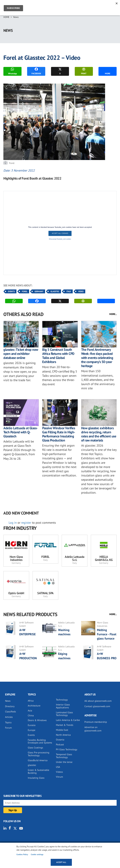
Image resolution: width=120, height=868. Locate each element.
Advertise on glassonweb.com (93, 729)
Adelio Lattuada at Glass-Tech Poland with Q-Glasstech (21, 432)
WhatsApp (12, 71)
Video (81, 291)
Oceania (60, 740)
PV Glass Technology (67, 749)
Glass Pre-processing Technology (39, 754)
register (26, 523)
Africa (31, 701)
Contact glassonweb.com (97, 706)
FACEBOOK (36, 71)
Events (11, 291)
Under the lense (64, 762)
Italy (69, 291)
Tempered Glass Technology (64, 756)
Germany (39, 291)
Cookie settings (37, 854)
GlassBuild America (38, 760)
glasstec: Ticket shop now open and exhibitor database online (21, 354)
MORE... (113, 314)
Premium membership (96, 722)
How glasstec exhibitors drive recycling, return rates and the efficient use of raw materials (99, 434)
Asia (30, 711)
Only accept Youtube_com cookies (60, 239)
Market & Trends (65, 725)
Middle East (62, 730)
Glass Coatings (35, 748)
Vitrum (59, 777)
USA (58, 767)
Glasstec (55, 291)
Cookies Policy (22, 854)
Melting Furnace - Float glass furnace (107, 634)
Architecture (34, 706)
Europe (32, 730)
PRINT (84, 71)
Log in (13, 523)
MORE (108, 71)
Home (6, 17)
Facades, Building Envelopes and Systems (40, 741)
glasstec (32, 765)
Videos (59, 772)
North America (63, 735)
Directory (10, 706)
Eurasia (32, 725)
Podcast (60, 745)
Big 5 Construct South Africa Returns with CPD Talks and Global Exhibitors (58, 356)
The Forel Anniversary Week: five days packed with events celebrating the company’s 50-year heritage (97, 358)
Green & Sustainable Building (38, 771)
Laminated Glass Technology (64, 714)
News (16, 17)
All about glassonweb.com (98, 701)
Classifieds (11, 712)
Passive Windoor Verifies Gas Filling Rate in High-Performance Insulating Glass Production (59, 434)
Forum (8, 728)
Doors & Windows (37, 720)
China (31, 715)
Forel (25, 291)
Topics (8, 722)
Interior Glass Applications (63, 706)
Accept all (61, 862)
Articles (9, 717)
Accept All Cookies (60, 233)
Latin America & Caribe (68, 720)
